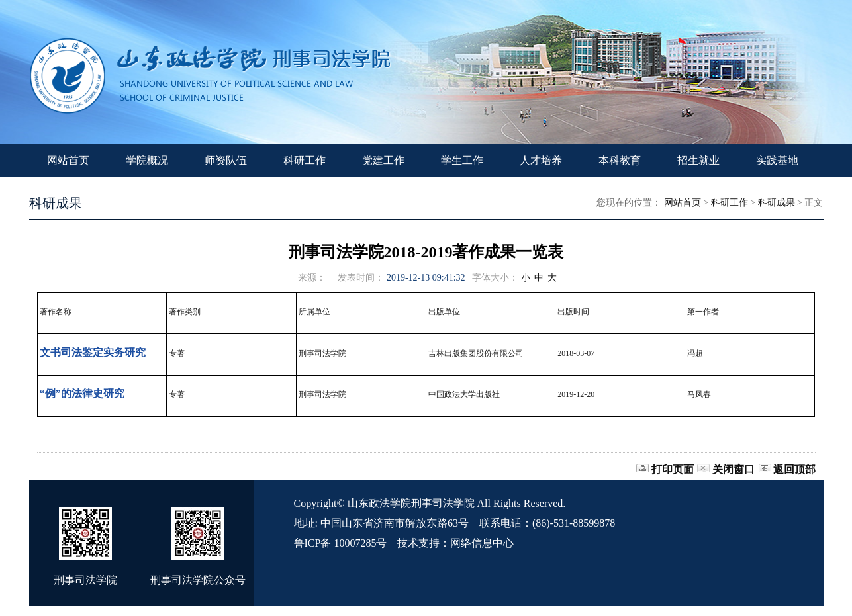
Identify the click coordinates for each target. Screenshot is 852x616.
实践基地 (777, 160)
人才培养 (541, 160)
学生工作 (462, 160)
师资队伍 (226, 160)
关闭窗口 (734, 469)
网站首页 (68, 160)
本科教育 (620, 160)
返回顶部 (794, 469)
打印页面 (673, 469)
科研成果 (777, 203)
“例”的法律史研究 (82, 393)
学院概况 (147, 160)
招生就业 (698, 160)
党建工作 (383, 160)
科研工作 (305, 160)
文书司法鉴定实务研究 (93, 352)
